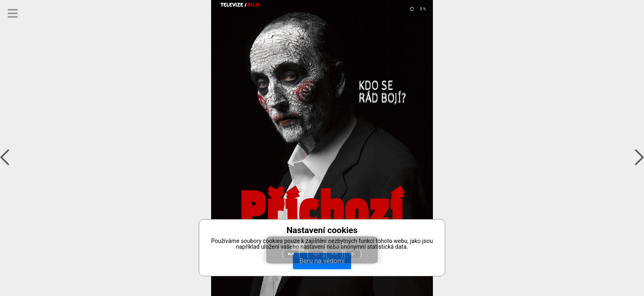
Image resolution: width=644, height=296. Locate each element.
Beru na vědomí (322, 261)
